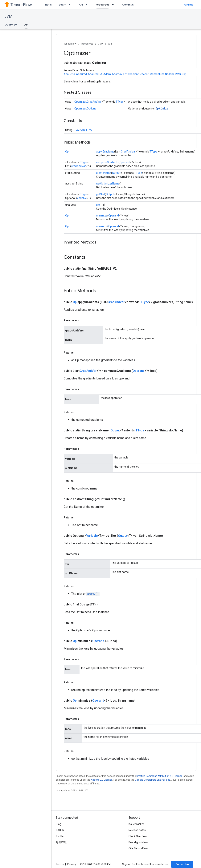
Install (48, 5)
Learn (63, 5)
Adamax (117, 74)
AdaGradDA (95, 74)
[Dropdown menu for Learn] (71, 5)
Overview (11, 25)
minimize (102, 216)
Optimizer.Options (85, 109)
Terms (60, 864)
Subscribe (182, 864)
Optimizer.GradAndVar (88, 102)
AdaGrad (81, 74)
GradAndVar (128, 152)
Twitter (60, 836)
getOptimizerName (108, 184)
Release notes (137, 830)
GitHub (189, 5)
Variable (82, 198)
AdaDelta (69, 74)
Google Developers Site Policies (152, 780)
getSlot (100, 194)
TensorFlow (70, 44)
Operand (125, 162)
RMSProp (181, 74)
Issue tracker (136, 824)
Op (67, 152)
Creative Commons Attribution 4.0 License (159, 776)
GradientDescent (138, 74)
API (81, 5)
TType (120, 102)
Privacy (72, 864)
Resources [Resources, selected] (103, 5)
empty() (93, 594)
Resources (87, 44)
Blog (59, 824)
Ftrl (125, 74)
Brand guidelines (139, 842)
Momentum (157, 74)
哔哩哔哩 (61, 842)
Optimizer (163, 108)
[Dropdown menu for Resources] (114, 5)
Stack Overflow (138, 836)
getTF (100, 205)
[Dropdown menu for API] (88, 5)
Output (116, 173)
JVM (8, 16)
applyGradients (105, 152)
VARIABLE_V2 (84, 130)
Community (129, 5)
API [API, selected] (26, 25)
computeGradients (107, 162)
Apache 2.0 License (102, 780)
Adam (107, 74)
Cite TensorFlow (138, 848)
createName (104, 173)
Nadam (170, 74)
